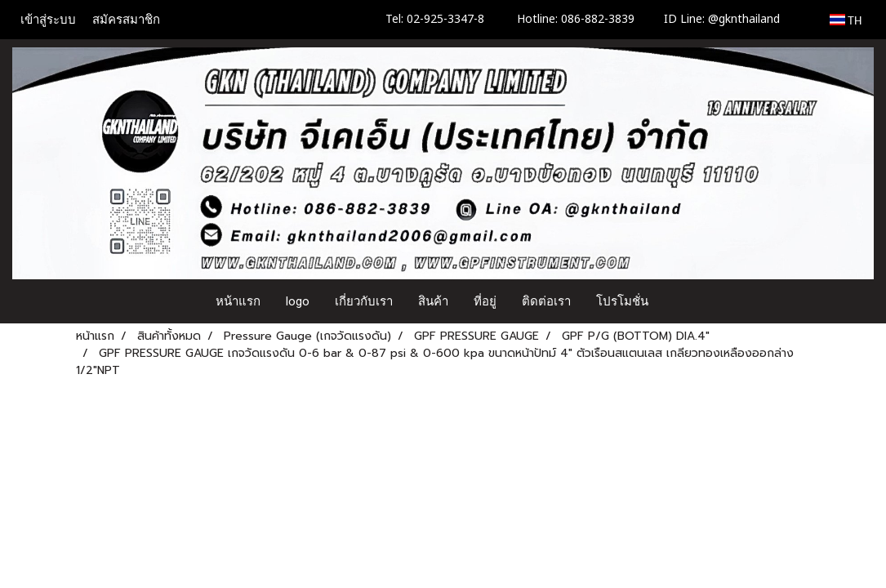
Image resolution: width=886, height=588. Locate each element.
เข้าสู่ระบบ (48, 20)
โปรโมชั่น (622, 301)
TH (846, 20)
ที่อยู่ (485, 301)
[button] (676, 301)
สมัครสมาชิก (126, 20)
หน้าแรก (238, 301)
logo (298, 301)
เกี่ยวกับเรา (364, 301)
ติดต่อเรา (546, 301)
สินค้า (433, 301)
